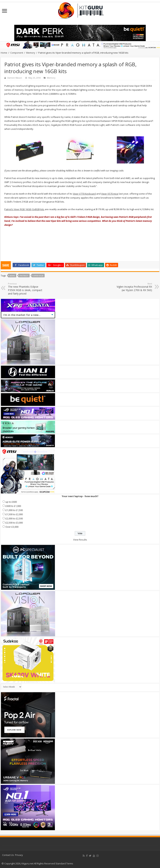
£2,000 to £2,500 (14, 518)
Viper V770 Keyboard (84, 194)
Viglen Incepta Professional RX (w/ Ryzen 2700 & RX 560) (134, 287)
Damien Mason (15, 78)
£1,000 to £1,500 (14, 510)
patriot (24, 276)
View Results (80, 540)
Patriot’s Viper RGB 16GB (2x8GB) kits (24, 209)
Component (17, 53)
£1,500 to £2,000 (14, 514)
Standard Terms (64, 863)
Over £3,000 (12, 527)
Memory (31, 53)
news (12, 276)
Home (4, 53)
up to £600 (11, 502)
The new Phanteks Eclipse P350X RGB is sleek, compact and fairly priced (26, 289)
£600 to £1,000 (13, 506)
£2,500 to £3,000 (14, 523)
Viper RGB (38, 276)
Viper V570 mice (110, 194)
